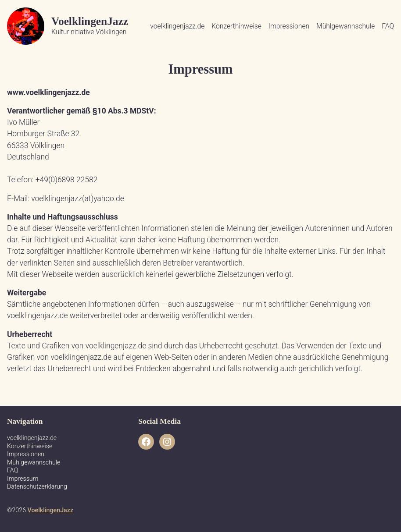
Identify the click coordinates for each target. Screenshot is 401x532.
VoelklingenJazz (90, 21)
